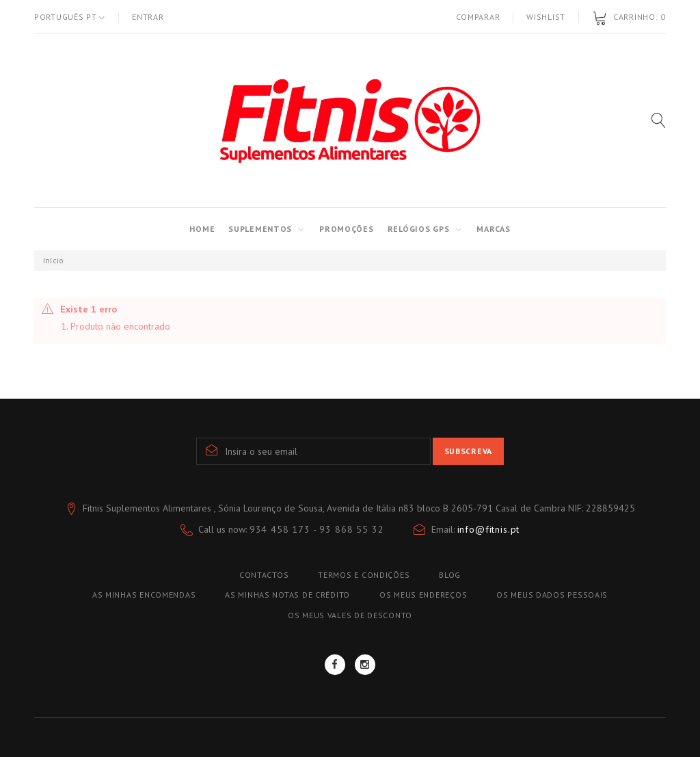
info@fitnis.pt (489, 529)
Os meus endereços (423, 595)
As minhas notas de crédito (287, 595)
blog (450, 575)
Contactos (264, 575)
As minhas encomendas (144, 595)
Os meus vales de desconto (350, 615)
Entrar (148, 17)
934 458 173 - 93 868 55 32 (317, 529)
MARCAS (493, 229)
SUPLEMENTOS (260, 229)
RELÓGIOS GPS (419, 229)
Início (53, 260)
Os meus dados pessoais (552, 595)
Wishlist (546, 17)
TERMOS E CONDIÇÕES (364, 575)
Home (202, 229)
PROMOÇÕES (346, 229)
